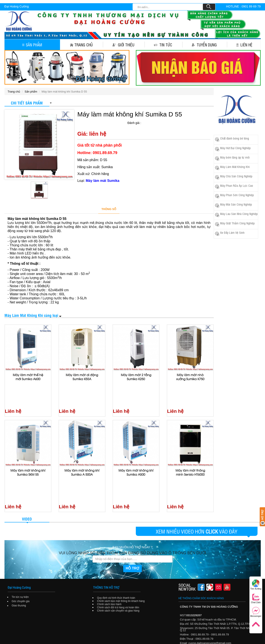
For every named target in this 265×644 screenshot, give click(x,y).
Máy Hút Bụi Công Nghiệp (235, 148)
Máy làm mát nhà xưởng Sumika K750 (190, 377)
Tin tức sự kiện (20, 547)
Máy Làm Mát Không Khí (235, 167)
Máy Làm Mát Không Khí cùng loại (31, 315)
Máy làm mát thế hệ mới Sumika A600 (28, 377)
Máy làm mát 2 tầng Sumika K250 (136, 377)
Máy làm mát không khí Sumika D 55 (130, 114)
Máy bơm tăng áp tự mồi (235, 157)
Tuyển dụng (204, 45)
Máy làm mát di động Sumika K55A (82, 377)
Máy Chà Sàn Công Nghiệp (236, 176)
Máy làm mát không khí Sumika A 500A (82, 447)
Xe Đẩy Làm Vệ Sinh (232, 232)
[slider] (153, 123)
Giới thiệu (123, 45)
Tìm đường (256, 585)
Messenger (256, 612)
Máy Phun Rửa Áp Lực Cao (237, 185)
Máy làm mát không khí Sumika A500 (136, 447)
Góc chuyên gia (21, 551)
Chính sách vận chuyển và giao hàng (118, 560)
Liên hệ (244, 45)
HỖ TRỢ (132, 518)
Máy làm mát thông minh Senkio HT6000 (190, 447)
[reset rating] (144, 122)
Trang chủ (81, 45)
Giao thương (19, 555)
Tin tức (163, 45)
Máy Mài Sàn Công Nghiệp (236, 204)
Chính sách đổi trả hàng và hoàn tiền (118, 557)
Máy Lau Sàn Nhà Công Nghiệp (239, 214)
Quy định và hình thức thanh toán (116, 547)
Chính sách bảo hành (109, 554)
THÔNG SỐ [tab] (109, 209)
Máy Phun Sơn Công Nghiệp (237, 195)
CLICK (212, 481)
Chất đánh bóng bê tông (235, 138)
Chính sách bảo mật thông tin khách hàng (121, 551)
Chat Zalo (256, 598)
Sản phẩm (32, 45)
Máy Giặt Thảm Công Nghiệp (237, 223)
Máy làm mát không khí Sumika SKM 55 (28, 447)
